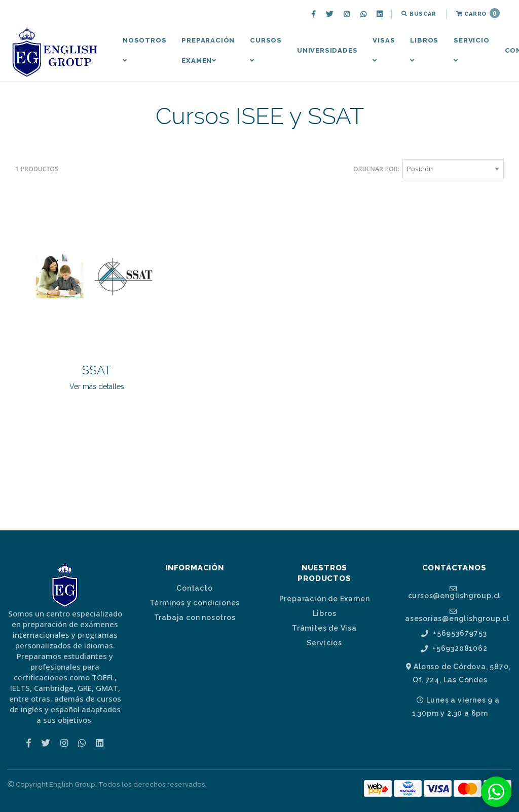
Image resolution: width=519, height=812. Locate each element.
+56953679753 (454, 633)
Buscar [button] (419, 14)
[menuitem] (315, 14)
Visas (384, 50)
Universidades (327, 50)
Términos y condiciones (195, 603)
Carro (478, 13)
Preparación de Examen (325, 599)
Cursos (266, 50)
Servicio (471, 50)
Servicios (324, 643)
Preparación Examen (208, 50)
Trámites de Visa (324, 628)
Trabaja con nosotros (195, 617)
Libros (424, 50)
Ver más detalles (97, 386)
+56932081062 (454, 649)
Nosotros (144, 50)
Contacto (194, 588)
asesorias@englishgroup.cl (457, 615)
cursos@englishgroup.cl (454, 592)
